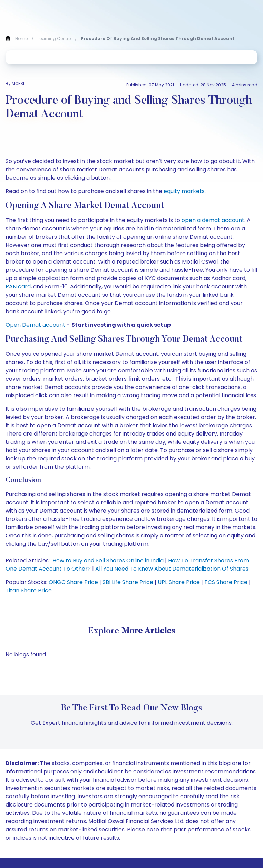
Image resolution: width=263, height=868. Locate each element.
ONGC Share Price (73, 582)
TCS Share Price (226, 582)
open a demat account (213, 220)
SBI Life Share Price (128, 582)
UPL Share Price (179, 582)
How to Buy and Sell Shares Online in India (108, 560)
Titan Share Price (29, 590)
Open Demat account (35, 325)
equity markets (184, 191)
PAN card (18, 287)
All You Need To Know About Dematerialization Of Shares (172, 569)
